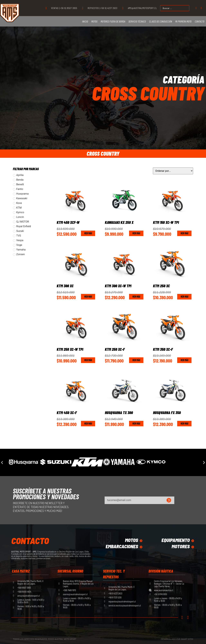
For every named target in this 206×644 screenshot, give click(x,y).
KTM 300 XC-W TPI (118, 286)
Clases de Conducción (161, 21)
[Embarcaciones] (141, 547)
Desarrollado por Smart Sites (177, 639)
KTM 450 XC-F (67, 412)
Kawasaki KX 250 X (119, 222)
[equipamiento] (192, 541)
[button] (2, 463)
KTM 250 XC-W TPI (70, 349)
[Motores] (192, 547)
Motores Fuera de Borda (113, 21)
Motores (180, 546)
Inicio (85, 21)
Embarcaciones (121, 546)
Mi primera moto (183, 21)
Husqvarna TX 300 (119, 412)
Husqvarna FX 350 (167, 412)
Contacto (200, 21)
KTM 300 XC (65, 286)
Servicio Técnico (137, 21)
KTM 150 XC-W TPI (166, 222)
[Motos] (141, 541)
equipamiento (175, 540)
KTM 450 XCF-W (68, 222)
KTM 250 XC (162, 286)
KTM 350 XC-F (163, 349)
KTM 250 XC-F (115, 349)
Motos (94, 21)
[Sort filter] (173, 171)
